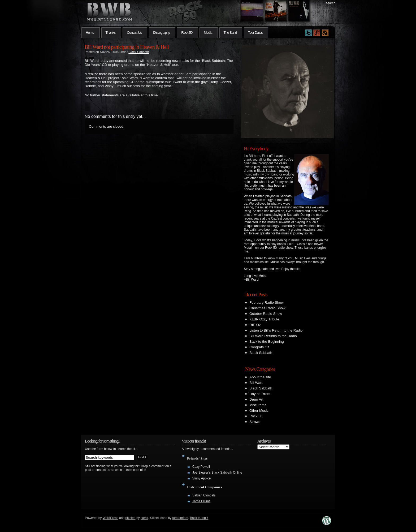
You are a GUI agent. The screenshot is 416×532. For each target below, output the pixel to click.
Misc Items (258, 405)
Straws (255, 422)
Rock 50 (187, 33)
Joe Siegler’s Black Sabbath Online (217, 473)
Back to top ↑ (199, 518)
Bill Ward (256, 383)
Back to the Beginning (267, 342)
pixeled (131, 518)
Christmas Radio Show (267, 308)
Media (208, 33)
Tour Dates (255, 33)
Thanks (111, 33)
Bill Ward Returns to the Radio (273, 336)
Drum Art (256, 399)
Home (90, 33)
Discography (161, 33)
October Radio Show (266, 314)
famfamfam (180, 518)
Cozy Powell (201, 467)
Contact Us (134, 33)
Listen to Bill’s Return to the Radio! (276, 330)
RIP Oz (255, 325)
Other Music (259, 411)
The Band (230, 33)
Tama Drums (201, 501)
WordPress (110, 518)
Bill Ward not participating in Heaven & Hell (127, 47)
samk (144, 518)
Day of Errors (260, 394)
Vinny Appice (201, 478)
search (331, 3)
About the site (260, 377)
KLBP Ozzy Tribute (264, 319)
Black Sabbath (139, 52)
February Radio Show (266, 303)
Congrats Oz (259, 347)
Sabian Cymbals (204, 495)
